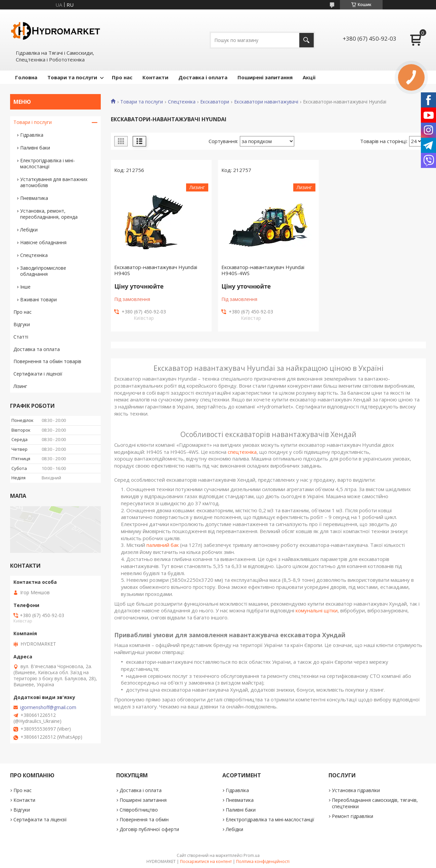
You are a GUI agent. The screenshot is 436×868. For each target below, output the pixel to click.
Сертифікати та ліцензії (40, 819)
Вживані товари (38, 299)
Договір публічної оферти (149, 829)
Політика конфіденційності (263, 861)
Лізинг (20, 386)
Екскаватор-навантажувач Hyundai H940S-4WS (263, 270)
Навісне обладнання (43, 242)
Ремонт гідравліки (353, 816)
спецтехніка (242, 452)
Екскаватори (215, 102)
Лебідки (29, 230)
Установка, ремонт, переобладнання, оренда (49, 214)
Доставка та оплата (37, 349)
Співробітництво (139, 810)
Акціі (309, 77)
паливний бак (163, 545)
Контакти (155, 77)
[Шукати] (307, 40)
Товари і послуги (33, 122)
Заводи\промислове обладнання (43, 271)
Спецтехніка (182, 102)
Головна (26, 77)
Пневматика (34, 198)
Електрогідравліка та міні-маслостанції (270, 819)
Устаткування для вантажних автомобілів (54, 182)
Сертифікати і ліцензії (38, 374)
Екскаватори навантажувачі (266, 102)
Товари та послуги (72, 77)
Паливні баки (35, 148)
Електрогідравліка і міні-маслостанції (48, 163)
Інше (25, 287)
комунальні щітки (317, 610)
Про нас (122, 77)
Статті (21, 337)
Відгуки (22, 324)
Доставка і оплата (203, 77)
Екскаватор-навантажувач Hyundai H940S (156, 270)
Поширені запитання (265, 77)
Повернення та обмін (144, 819)
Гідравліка (32, 135)
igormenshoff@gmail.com (48, 707)
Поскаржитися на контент (206, 861)
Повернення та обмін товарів (47, 361)
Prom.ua (252, 855)
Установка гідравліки (356, 790)
